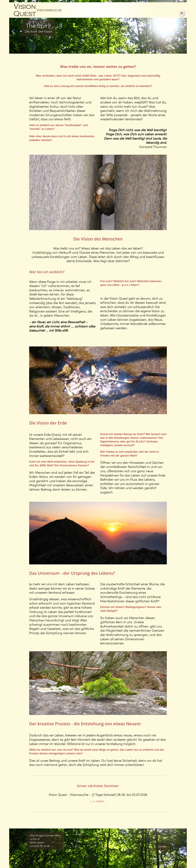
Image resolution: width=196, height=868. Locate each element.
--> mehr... (98, 801)
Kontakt (162, 846)
